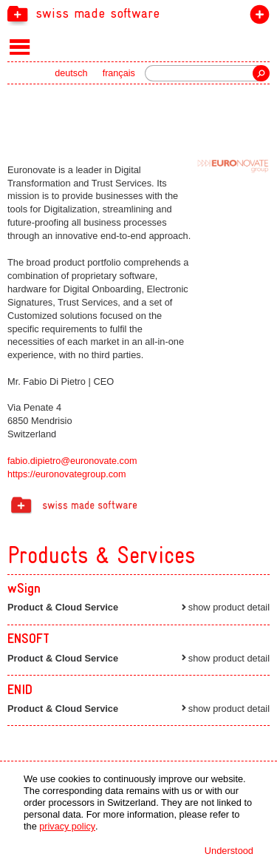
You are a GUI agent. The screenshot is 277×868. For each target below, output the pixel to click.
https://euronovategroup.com (68, 475)
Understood (229, 851)
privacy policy (67, 827)
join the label (257, 17)
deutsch (71, 74)
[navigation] (138, 13)
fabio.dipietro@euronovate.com (73, 461)
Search (261, 74)
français (119, 74)
